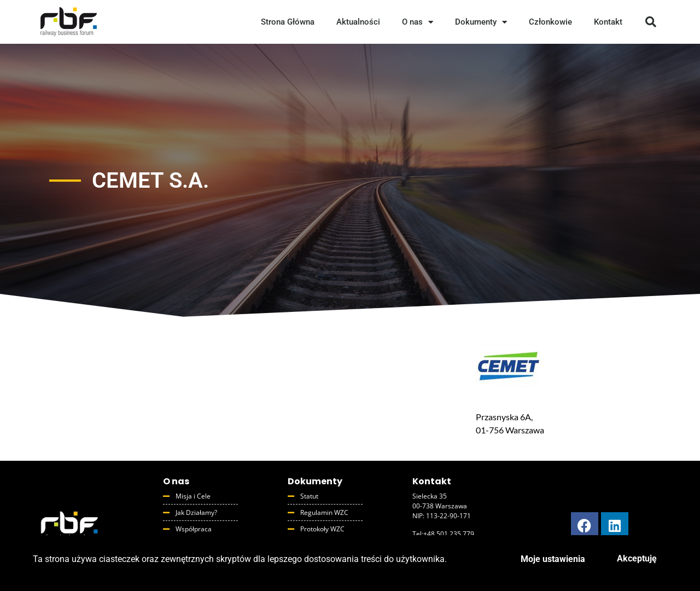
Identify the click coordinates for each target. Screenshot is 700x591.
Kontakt (608, 22)
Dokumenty (481, 22)
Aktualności (358, 22)
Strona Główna (288, 22)
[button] (651, 22)
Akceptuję (637, 558)
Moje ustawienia (553, 559)
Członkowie (550, 22)
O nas (418, 22)
